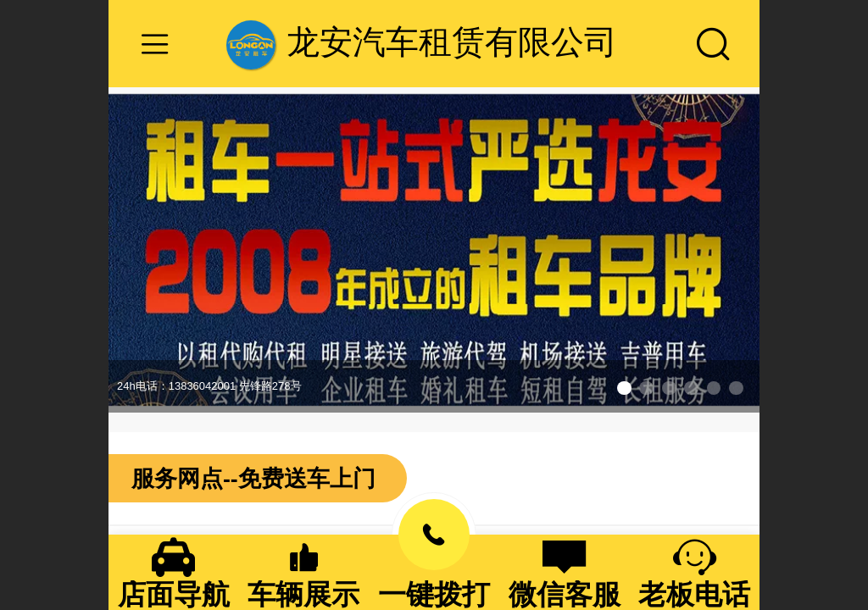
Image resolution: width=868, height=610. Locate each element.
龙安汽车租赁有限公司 (452, 42)
